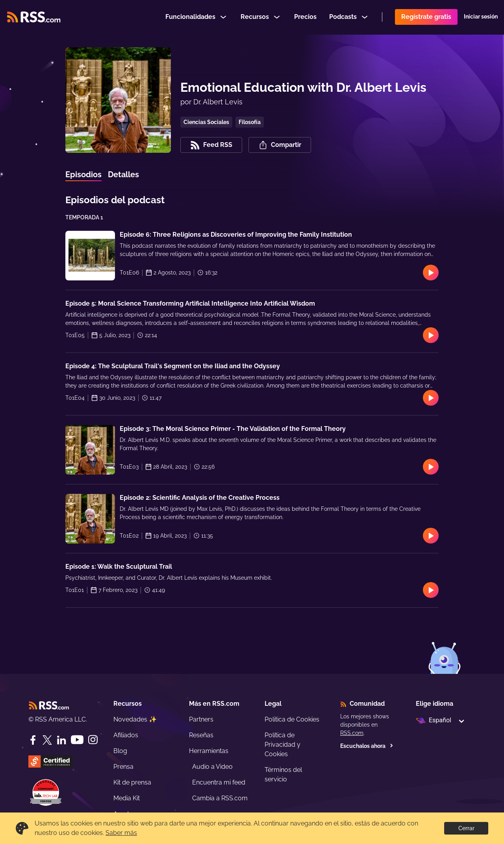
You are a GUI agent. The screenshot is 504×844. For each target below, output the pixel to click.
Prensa (123, 767)
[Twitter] (47, 740)
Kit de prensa (132, 782)
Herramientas (209, 751)
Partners (201, 719)
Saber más (121, 833)
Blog (120, 751)
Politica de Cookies (292, 719)
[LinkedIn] (61, 740)
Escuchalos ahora (367, 746)
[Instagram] (93, 740)
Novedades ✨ (135, 719)
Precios (305, 17)
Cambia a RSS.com (220, 798)
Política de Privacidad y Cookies (283, 745)
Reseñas (201, 735)
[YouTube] (77, 740)
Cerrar (466, 828)
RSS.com (352, 733)
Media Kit (127, 798)
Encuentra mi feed (219, 782)
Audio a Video (212, 767)
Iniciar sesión (481, 17)
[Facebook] (33, 740)
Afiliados (126, 735)
